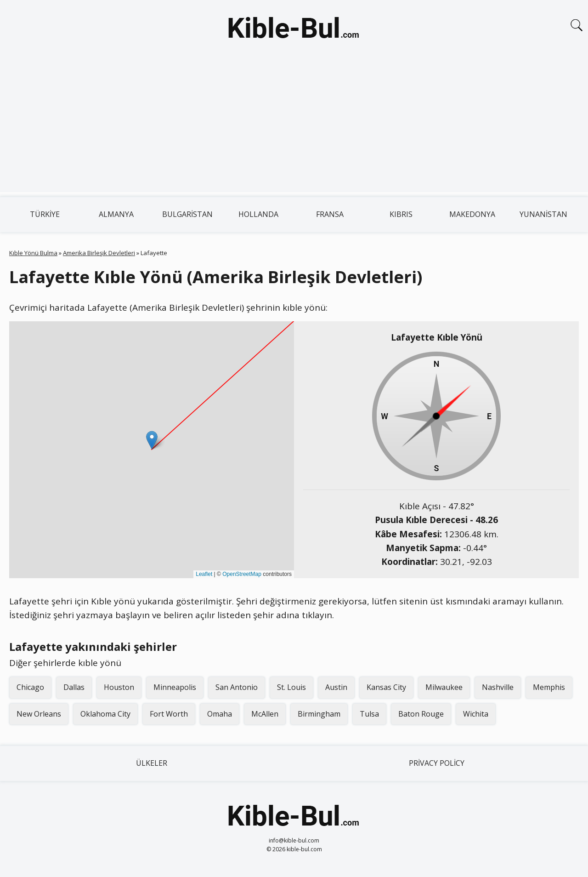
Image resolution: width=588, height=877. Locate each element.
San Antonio (237, 687)
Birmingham (319, 714)
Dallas (74, 687)
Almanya (116, 214)
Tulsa (369, 714)
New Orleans (39, 714)
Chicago (30, 687)
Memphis (549, 687)
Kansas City (386, 687)
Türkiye (45, 214)
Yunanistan (543, 214)
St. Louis (291, 687)
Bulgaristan (187, 214)
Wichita (476, 714)
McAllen (265, 714)
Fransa (330, 214)
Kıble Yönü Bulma (33, 253)
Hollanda (258, 214)
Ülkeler (152, 763)
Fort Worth (169, 714)
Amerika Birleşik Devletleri (99, 253)
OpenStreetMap (242, 574)
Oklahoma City (105, 714)
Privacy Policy (437, 763)
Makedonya (472, 214)
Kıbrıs (401, 214)
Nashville (498, 687)
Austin (336, 687)
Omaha (220, 714)
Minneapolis (175, 687)
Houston (119, 687)
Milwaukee (444, 687)
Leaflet (204, 574)
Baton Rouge (421, 714)
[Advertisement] (294, 128)
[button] (152, 440)
